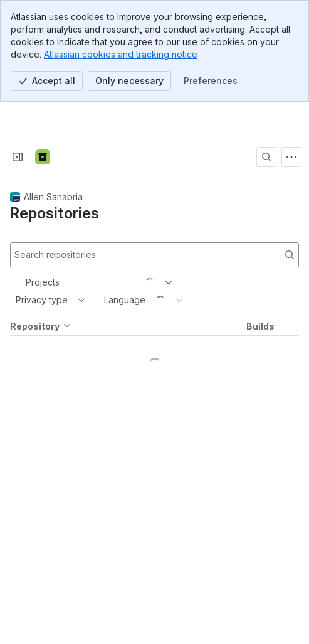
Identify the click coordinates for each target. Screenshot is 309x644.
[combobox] (27, 245)
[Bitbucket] (43, 119)
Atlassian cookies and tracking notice (121, 54)
